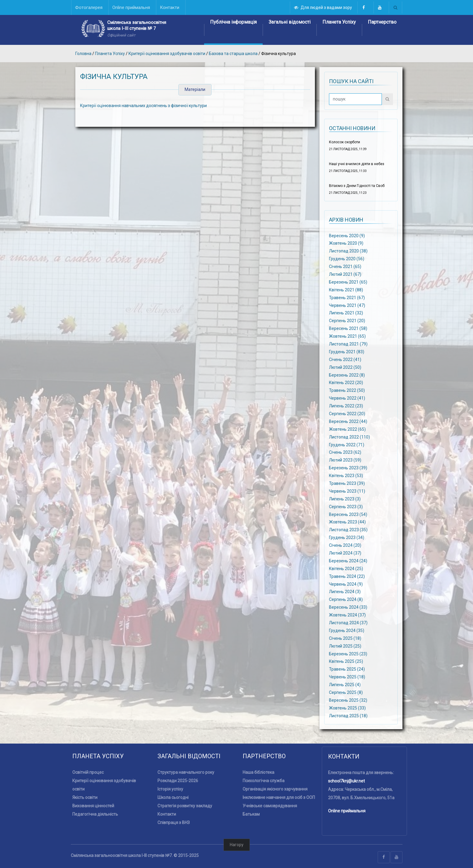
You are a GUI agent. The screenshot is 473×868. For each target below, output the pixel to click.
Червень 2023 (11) (347, 491)
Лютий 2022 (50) (345, 367)
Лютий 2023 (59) (345, 460)
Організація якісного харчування (275, 789)
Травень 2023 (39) (347, 483)
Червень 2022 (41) (347, 398)
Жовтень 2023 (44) (347, 522)
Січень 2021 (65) (345, 267)
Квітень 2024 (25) (346, 569)
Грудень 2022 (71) (347, 444)
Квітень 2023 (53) (346, 476)
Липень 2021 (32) (346, 313)
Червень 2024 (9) (346, 584)
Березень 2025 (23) (348, 654)
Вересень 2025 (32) (348, 700)
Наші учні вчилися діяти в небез (357, 164)
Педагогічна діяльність (95, 814)
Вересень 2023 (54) (348, 514)
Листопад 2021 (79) (348, 344)
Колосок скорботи (345, 142)
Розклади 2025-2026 (178, 781)
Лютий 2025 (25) (345, 646)
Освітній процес (88, 772)
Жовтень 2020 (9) (346, 243)
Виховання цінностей (93, 806)
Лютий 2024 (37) (345, 553)
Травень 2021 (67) (347, 297)
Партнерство (382, 22)
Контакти (167, 814)
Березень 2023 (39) (348, 468)
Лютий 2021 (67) (345, 274)
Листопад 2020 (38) (348, 251)
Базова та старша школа (234, 54)
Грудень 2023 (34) (347, 537)
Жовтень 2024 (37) (347, 615)
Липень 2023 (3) (345, 499)
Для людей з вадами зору (323, 7)
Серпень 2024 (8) (346, 599)
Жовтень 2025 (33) (347, 708)
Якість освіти (85, 797)
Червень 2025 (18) (347, 677)
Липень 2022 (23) (346, 406)
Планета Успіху (339, 22)
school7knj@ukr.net (346, 781)
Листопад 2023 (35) (348, 530)
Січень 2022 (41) (345, 359)
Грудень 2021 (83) (347, 352)
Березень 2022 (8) (347, 375)
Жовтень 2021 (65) (347, 336)
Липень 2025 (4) (345, 685)
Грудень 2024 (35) (347, 631)
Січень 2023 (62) (345, 452)
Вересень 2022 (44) (348, 421)
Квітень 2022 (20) (346, 383)
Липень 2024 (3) (345, 592)
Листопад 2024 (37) (348, 623)
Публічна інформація (233, 22)
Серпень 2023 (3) (346, 506)
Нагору (237, 845)
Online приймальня (347, 811)
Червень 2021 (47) (347, 305)
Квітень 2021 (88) (346, 290)
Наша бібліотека (258, 772)
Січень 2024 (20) (345, 545)
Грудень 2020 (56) (347, 259)
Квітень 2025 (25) (346, 661)
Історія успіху (170, 789)
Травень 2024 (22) (347, 576)
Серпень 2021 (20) (347, 321)
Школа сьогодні (173, 797)
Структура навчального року (186, 772)
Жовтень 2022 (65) (347, 429)
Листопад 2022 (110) (349, 437)
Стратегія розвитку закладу (185, 806)
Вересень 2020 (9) (347, 235)
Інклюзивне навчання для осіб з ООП (279, 797)
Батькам (251, 814)
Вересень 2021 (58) (348, 328)
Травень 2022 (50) (347, 390)
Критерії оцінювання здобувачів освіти (167, 54)
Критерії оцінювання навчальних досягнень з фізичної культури (143, 106)
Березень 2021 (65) (348, 282)
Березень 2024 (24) (348, 561)
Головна (83, 54)
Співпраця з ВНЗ (174, 823)
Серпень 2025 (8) (346, 692)
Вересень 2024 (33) (348, 607)
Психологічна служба (264, 781)
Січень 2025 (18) (345, 638)
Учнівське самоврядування (270, 806)
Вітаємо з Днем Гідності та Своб (357, 186)
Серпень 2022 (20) (347, 414)
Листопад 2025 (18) (348, 715)
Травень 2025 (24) (347, 669)
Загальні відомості (290, 22)
